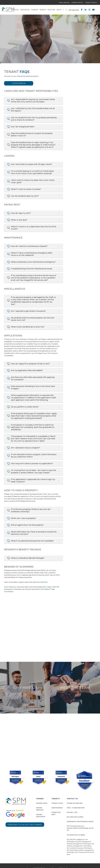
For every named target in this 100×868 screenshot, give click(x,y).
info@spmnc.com (82, 838)
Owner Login (42, 802)
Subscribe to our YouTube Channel (26, 823)
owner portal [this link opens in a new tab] (77, 3)
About (59, 10)
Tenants (43, 10)
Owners (35, 10)
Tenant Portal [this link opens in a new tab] (91, 3)
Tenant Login (57, 802)
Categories (19, 83)
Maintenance (57, 806)
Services (15, 10)
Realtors (51, 10)
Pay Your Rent (83, 72)
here (38, 581)
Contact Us (83, 78)
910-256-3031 (74, 10)
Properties (25, 10)
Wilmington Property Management (79, 840)
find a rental (64, 3)
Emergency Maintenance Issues (80, 820)
